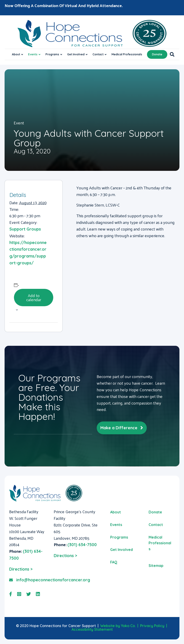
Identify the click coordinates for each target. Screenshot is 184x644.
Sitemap (156, 566)
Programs (52, 54)
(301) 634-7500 (82, 545)
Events (33, 54)
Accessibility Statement (92, 629)
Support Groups (25, 229)
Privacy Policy (152, 626)
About (16, 54)
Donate (157, 54)
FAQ (114, 562)
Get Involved (76, 54)
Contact (98, 54)
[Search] (171, 54)
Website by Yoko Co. (118, 626)
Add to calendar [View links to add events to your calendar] (34, 297)
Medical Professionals (127, 54)
